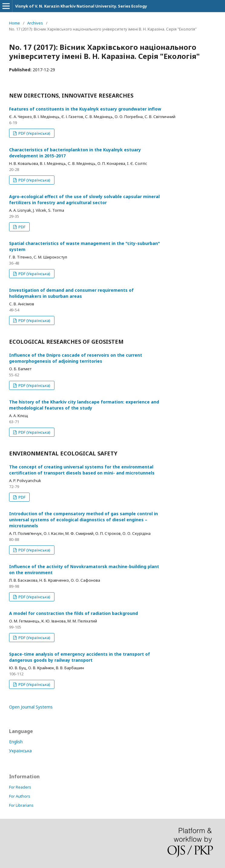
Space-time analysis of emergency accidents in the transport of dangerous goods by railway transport (80, 657)
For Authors (20, 796)
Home (15, 23)
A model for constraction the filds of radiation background (73, 613)
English (16, 742)
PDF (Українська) (34, 133)
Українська (20, 751)
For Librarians (21, 805)
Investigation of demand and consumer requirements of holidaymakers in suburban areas (71, 293)
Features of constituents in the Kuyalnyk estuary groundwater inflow (85, 109)
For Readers (20, 787)
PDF (21, 227)
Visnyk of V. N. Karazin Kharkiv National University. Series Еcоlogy (81, 6)
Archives (35, 23)
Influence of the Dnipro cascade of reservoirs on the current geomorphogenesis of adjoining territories (76, 358)
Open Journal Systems (31, 707)
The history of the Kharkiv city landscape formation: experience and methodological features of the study (84, 405)
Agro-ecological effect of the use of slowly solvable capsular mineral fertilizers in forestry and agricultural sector (84, 199)
